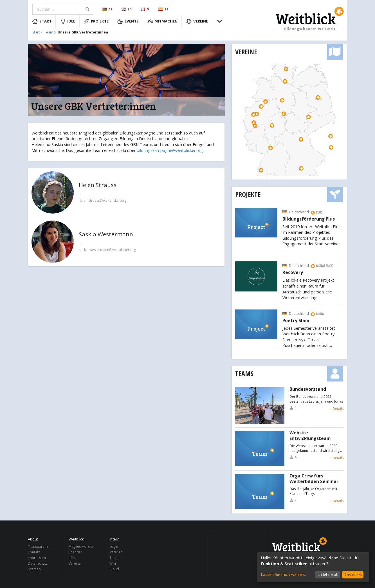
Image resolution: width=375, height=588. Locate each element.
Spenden (76, 552)
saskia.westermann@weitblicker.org (107, 250)
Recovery (293, 273)
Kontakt (34, 552)
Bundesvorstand (308, 389)
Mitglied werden (81, 547)
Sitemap (34, 569)
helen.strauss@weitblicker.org (103, 200)
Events (128, 21)
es (163, 9)
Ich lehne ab (327, 574)
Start (42, 21)
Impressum (37, 558)
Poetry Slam (296, 321)
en (127, 9)
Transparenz (38, 547)
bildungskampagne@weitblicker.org (170, 150)
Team (49, 32)
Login (114, 547)
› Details (337, 409)
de (107, 9)
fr (145, 9)
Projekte (96, 21)
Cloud (114, 569)
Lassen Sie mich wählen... (284, 574)
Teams (244, 373)
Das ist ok (353, 574)
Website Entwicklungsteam (310, 436)
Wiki (113, 563)
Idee (68, 21)
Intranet (116, 552)
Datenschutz (38, 563)
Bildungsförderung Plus (309, 219)
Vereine (197, 21)
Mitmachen (163, 21)
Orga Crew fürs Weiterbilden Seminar (314, 479)
